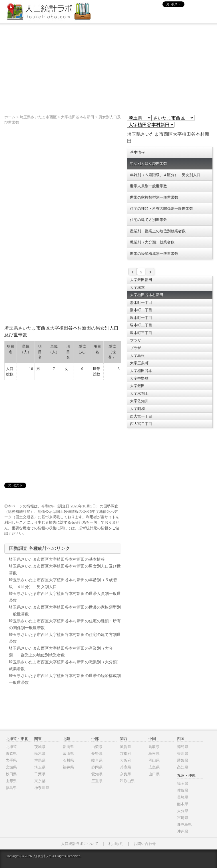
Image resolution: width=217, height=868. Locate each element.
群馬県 (40, 760)
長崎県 (183, 797)
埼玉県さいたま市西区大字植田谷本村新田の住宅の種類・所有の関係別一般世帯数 (65, 624)
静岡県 (97, 767)
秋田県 (11, 774)
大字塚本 (137, 287)
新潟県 (68, 747)
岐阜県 (97, 760)
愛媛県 (183, 760)
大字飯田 (137, 386)
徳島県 (183, 747)
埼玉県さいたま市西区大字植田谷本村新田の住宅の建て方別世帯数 (65, 638)
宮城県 (11, 767)
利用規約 (116, 844)
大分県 (183, 811)
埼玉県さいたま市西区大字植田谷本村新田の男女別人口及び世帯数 (65, 570)
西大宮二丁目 (141, 424)
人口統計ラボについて (80, 844)
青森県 (11, 754)
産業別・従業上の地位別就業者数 (158, 231)
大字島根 (137, 356)
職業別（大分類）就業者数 (152, 242)
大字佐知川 (139, 401)
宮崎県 (183, 818)
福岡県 (183, 783)
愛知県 (97, 774)
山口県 (154, 774)
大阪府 (125, 760)
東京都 (40, 781)
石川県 (68, 760)
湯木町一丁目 (141, 303)
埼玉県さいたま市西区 (38, 117)
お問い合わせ (145, 844)
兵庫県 (125, 767)
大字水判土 (139, 394)
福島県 (11, 788)
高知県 (183, 767)
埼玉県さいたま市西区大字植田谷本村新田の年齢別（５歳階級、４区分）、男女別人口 (63, 583)
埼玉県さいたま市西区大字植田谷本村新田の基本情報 (57, 559)
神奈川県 (42, 788)
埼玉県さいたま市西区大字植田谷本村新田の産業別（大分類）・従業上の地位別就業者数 (61, 652)
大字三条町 (139, 363)
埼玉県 (40, 767)
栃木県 (40, 754)
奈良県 (125, 774)
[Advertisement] (108, 66)
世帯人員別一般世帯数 (148, 186)
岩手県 (11, 760)
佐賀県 (183, 790)
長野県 (97, 754)
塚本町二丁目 (141, 325)
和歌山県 (127, 781)
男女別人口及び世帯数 (148, 163)
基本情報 (137, 152)
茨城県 (40, 747)
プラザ (135, 341)
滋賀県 (125, 747)
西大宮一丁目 (141, 416)
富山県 (68, 754)
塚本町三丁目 (141, 333)
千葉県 (40, 774)
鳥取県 (154, 747)
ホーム (10, 117)
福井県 (68, 767)
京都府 (125, 754)
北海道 (11, 747)
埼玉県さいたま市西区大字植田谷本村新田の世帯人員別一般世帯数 (65, 597)
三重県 (97, 781)
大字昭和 (137, 409)
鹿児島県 (184, 825)
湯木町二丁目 (141, 310)
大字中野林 (139, 378)
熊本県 (183, 804)
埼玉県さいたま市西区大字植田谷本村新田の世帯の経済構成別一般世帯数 (65, 679)
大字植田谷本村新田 (78, 117)
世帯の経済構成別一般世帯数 (154, 254)
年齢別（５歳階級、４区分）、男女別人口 (165, 175)
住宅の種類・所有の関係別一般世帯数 (161, 209)
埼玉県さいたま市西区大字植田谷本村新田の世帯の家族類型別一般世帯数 (65, 611)
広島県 (154, 767)
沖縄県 (183, 831)
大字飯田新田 (141, 280)
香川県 (183, 754)
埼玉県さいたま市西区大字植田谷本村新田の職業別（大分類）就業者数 (65, 665)
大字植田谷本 (141, 371)
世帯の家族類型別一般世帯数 (154, 197)
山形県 (11, 781)
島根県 (154, 754)
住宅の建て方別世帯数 (148, 220)
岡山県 (154, 760)
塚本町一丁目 (141, 318)
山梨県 (97, 747)
